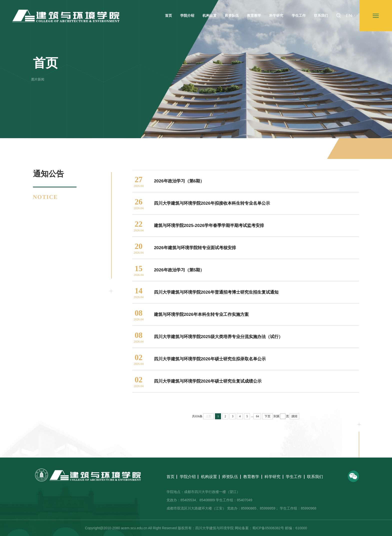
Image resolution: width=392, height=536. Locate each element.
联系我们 (315, 477)
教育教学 (251, 477)
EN (349, 15)
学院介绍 (188, 477)
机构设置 (209, 477)
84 (257, 416)
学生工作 (294, 477)
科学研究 (272, 477)
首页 (336, 149)
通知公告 (352, 149)
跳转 (294, 416)
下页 (267, 416)
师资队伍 (230, 477)
